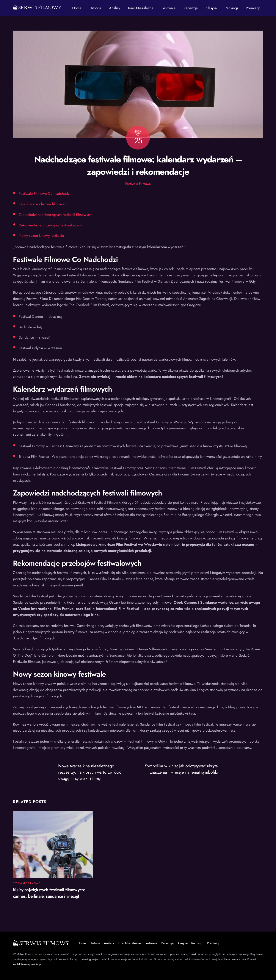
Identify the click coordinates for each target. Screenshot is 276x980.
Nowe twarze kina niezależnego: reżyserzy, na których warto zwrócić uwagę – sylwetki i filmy (90, 772)
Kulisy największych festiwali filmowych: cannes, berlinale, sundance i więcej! (49, 893)
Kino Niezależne (141, 8)
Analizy (115, 8)
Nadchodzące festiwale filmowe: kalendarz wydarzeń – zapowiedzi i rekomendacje (138, 166)
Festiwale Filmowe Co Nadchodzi (45, 194)
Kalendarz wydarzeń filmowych (43, 204)
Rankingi (231, 8)
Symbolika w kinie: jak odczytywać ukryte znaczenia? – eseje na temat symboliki (181, 769)
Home (77, 8)
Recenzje (191, 8)
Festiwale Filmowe (138, 184)
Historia (95, 8)
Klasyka (211, 8)
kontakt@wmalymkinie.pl (27, 964)
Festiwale (169, 8)
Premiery (253, 8)
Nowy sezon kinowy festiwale (41, 236)
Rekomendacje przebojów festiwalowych (50, 225)
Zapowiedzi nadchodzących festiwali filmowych (55, 215)
